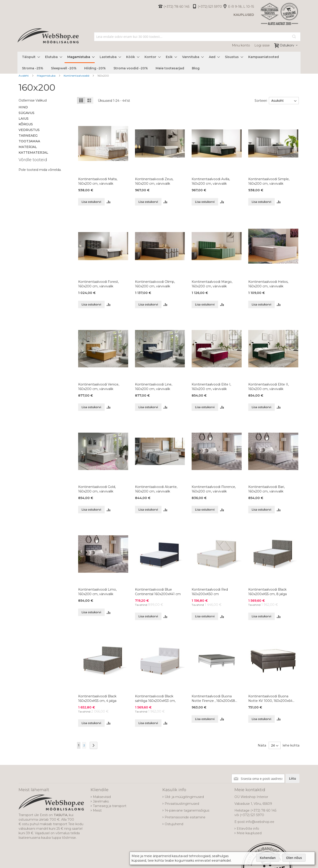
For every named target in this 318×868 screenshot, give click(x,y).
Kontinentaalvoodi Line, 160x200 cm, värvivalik (154, 387)
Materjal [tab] (28, 147)
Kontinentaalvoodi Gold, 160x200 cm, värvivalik (97, 489)
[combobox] (197, 37)
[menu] (159, 63)
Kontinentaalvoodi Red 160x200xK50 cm (210, 592)
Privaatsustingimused (182, 804)
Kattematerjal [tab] (33, 153)
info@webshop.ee (260, 822)
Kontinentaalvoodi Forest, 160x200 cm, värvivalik (98, 284)
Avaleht (24, 76)
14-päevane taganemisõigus (187, 810)
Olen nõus (294, 858)
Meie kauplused (249, 833)
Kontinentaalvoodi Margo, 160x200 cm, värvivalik (212, 284)
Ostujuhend (174, 824)
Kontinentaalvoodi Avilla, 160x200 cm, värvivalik (211, 181)
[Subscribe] (293, 778)
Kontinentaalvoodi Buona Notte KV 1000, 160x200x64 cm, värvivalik (270, 699)
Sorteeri (260, 101)
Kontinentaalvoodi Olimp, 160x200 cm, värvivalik (155, 284)
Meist (97, 810)
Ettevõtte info (248, 829)
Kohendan (268, 858)
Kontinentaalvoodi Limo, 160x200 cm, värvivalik (97, 592)
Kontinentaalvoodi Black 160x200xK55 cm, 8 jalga (267, 592)
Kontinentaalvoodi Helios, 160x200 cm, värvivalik (268, 284)
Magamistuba (47, 76)
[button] (109, 202)
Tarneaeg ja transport (110, 806)
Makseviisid (102, 797)
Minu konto (241, 45)
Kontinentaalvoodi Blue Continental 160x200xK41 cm (158, 592)
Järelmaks (101, 801)
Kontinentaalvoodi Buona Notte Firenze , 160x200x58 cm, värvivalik (213, 699)
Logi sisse (262, 45)
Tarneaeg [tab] (28, 136)
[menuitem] (30, 57)
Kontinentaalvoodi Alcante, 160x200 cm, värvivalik (156, 489)
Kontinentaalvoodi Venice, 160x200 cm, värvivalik (99, 387)
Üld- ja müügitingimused (184, 797)
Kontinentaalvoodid (77, 76)
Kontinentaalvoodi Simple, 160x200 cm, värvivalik (269, 181)
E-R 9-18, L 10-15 (241, 7)
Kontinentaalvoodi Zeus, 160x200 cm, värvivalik (154, 181)
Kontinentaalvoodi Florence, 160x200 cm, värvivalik (214, 489)
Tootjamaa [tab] (29, 141)
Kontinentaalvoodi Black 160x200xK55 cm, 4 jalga (97, 698)
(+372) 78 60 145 (176, 7)
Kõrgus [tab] (26, 124)
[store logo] (48, 41)
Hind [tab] (23, 107)
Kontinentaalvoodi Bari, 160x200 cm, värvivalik (266, 489)
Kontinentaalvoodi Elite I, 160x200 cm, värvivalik (211, 387)
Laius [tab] (24, 119)
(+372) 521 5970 (210, 7)
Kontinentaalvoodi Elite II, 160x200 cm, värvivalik (269, 387)
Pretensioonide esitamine (185, 817)
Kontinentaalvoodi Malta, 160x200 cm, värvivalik (98, 181)
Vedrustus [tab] (29, 130)
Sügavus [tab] (26, 113)
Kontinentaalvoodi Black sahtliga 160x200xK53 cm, (155, 698)
